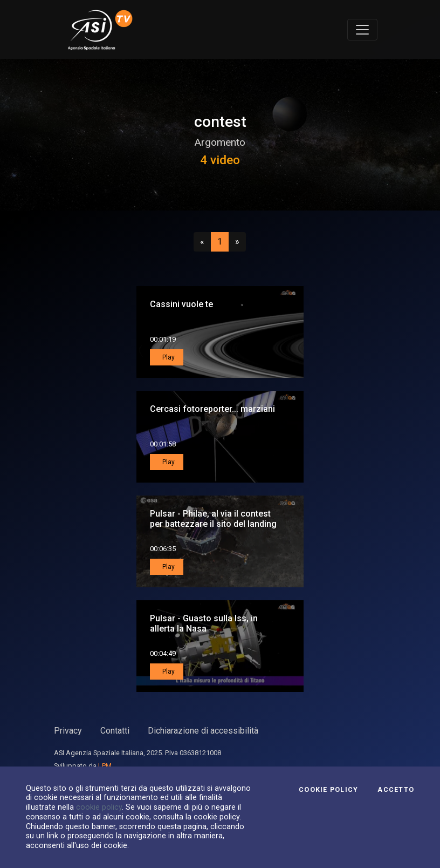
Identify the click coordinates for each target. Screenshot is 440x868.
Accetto (396, 790)
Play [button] (168, 357)
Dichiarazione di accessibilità (203, 731)
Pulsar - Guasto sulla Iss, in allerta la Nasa (204, 623)
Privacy (68, 731)
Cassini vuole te (181, 304)
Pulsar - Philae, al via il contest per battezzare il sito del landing (213, 519)
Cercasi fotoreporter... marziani (212, 409)
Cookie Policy (328, 790)
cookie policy (99, 807)
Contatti (115, 731)
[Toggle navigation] (362, 30)
